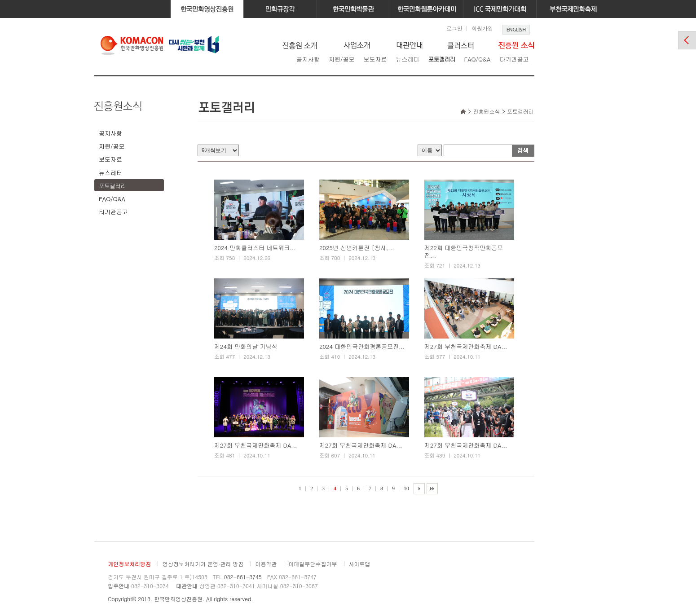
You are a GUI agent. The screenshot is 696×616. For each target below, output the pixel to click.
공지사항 (308, 59)
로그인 (454, 28)
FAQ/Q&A (477, 59)
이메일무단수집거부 (313, 564)
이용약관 (266, 564)
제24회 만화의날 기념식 (246, 347)
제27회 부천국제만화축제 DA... (466, 347)
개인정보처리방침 (129, 564)
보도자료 (375, 59)
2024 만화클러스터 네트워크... (255, 248)
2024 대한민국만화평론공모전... (362, 347)
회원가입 (482, 28)
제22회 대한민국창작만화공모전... (464, 252)
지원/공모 (341, 59)
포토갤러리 (441, 59)
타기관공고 (514, 59)
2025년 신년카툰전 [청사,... (357, 248)
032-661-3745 (243, 577)
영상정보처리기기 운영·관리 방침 (203, 564)
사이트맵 (360, 564)
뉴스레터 (407, 59)
